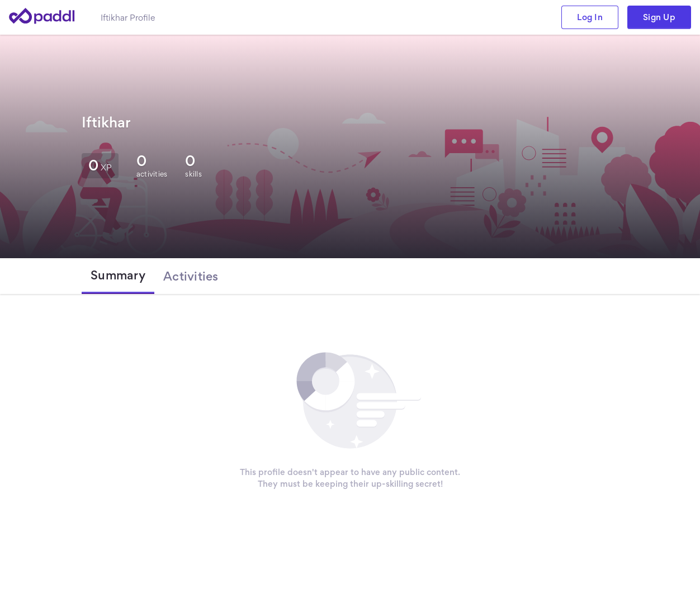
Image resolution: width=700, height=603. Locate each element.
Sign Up (659, 17)
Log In (590, 17)
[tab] (118, 276)
